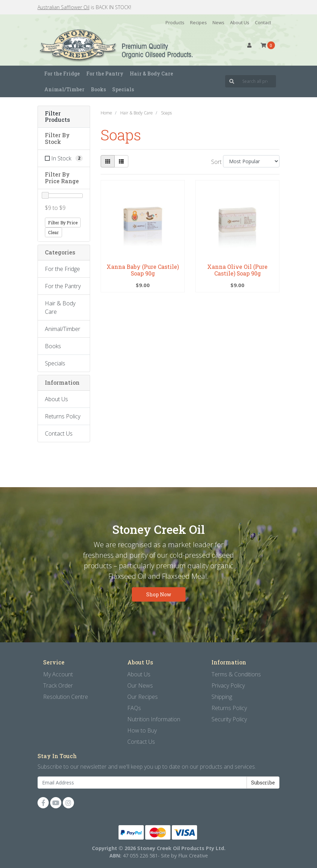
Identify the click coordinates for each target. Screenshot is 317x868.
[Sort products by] (251, 161)
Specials (123, 89)
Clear (53, 232)
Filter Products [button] (58, 117)
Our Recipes (143, 697)
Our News (140, 685)
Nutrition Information (154, 719)
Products (175, 22)
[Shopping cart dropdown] (268, 45)
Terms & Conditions (236, 674)
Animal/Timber (63, 329)
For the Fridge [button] (62, 74)
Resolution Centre (66, 697)
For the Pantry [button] (105, 74)
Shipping (222, 697)
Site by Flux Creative (184, 856)
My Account (58, 674)
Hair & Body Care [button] (151, 74)
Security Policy (229, 719)
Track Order (58, 685)
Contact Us (59, 433)
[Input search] (257, 81)
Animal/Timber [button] (64, 89)
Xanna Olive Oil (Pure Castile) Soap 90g (237, 270)
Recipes (198, 22)
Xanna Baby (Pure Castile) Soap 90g (143, 270)
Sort (216, 162)
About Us (240, 22)
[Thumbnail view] (108, 161)
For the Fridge (62, 269)
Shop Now (159, 594)
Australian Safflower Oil (63, 7)
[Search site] (232, 81)
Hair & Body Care (60, 307)
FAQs (134, 708)
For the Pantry (63, 286)
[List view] (121, 161)
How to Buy (142, 730)
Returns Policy (63, 416)
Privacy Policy (228, 685)
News (218, 22)
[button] (249, 45)
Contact (263, 22)
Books (98, 89)
